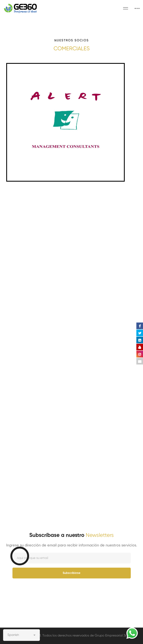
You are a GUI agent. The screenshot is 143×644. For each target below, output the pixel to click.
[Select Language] (21, 635)
